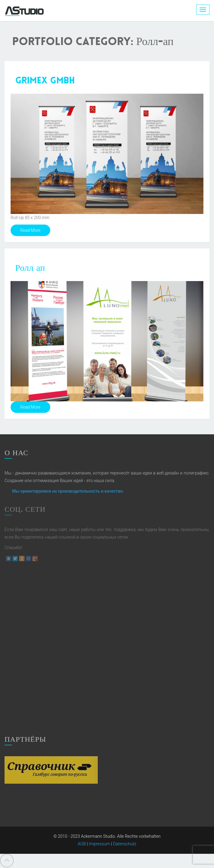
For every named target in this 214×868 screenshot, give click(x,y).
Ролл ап (30, 269)
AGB (82, 844)
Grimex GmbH (45, 81)
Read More (30, 230)
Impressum (99, 844)
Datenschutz (125, 844)
